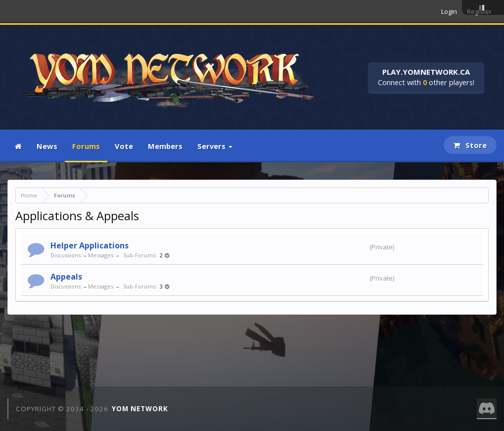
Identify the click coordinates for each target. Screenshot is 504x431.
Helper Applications (90, 245)
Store (470, 145)
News (47, 146)
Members (165, 146)
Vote (124, 146)
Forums (86, 146)
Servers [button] (215, 146)
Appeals (66, 277)
